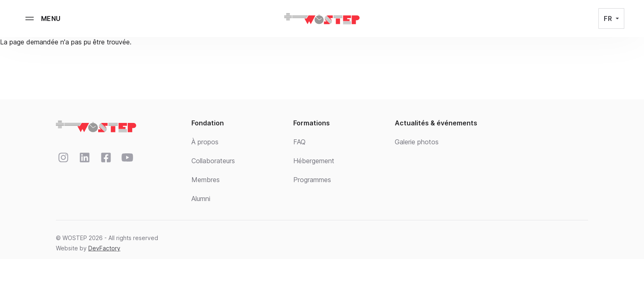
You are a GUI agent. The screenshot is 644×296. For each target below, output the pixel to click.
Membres (206, 180)
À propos (205, 142)
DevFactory (104, 248)
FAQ (299, 142)
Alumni (201, 199)
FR (609, 18)
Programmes (312, 180)
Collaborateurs (213, 161)
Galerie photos (417, 142)
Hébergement (314, 161)
